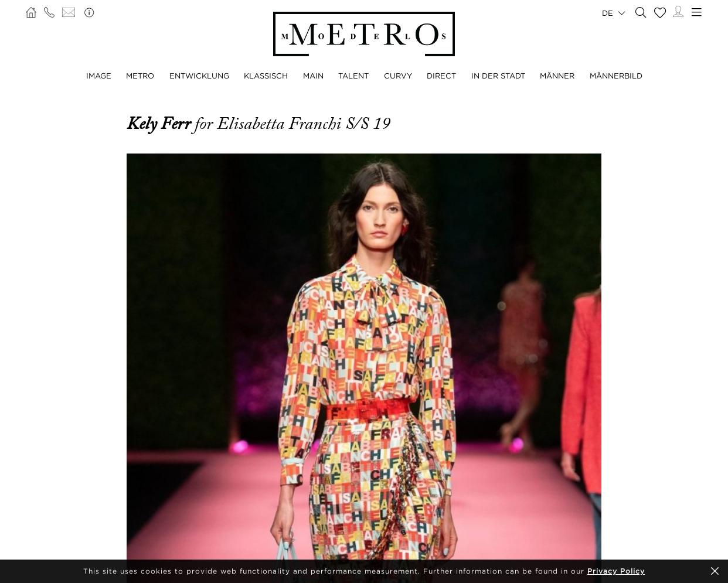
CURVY (398, 76)
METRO (140, 76)
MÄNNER (557, 76)
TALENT (353, 76)
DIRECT (441, 76)
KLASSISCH (266, 76)
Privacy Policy (616, 571)
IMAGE (99, 76)
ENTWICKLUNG (199, 76)
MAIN (313, 76)
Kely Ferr (161, 124)
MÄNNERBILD (616, 76)
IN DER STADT (498, 76)
